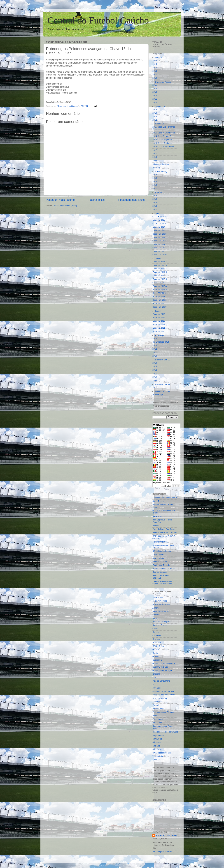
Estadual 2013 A (160, 276)
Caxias (155, 629)
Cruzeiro (156, 639)
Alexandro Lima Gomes (167, 836)
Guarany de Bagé (160, 667)
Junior (158, 213)
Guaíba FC (157, 660)
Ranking (156, 168)
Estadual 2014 (159, 227)
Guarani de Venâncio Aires (164, 664)
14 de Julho (157, 597)
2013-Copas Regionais (162, 143)
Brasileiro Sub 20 (163, 360)
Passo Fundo (158, 709)
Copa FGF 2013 (159, 234)
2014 (155, 64)
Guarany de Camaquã (162, 671)
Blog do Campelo (160, 572)
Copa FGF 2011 (159, 248)
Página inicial (96, 200)
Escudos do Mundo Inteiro (164, 569)
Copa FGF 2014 (159, 223)
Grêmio (156, 657)
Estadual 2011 (159, 244)
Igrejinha (156, 674)
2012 (155, 71)
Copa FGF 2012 (159, 241)
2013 (155, 68)
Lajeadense (157, 702)
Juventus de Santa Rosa (163, 691)
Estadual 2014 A (160, 269)
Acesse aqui (158, 394)
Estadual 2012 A (160, 286)
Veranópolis (158, 756)
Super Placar (158, 501)
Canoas (156, 632)
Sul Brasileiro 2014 (161, 342)
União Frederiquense (162, 753)
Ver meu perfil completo (163, 852)
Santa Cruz (157, 739)
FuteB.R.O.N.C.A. (160, 542)
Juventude (157, 688)
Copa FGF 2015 (159, 217)
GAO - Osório (158, 646)
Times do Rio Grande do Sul (165, 498)
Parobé (156, 705)
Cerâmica (157, 636)
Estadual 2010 (159, 251)
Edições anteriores (161, 164)
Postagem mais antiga (132, 200)
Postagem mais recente (60, 200)
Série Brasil (157, 516)
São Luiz (156, 746)
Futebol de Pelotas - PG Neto (165, 533)
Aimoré (156, 608)
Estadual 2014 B (160, 272)
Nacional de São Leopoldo (164, 695)
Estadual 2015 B (160, 265)
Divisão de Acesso (163, 82)
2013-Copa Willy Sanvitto (163, 147)
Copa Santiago (162, 172)
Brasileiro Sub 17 (163, 384)
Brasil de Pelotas (160, 625)
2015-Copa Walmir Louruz (164, 133)
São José (157, 742)
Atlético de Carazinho (162, 611)
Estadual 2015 (159, 220)
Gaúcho (156, 650)
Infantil (158, 311)
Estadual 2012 (159, 237)
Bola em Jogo (158, 558)
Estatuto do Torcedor (161, 565)
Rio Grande (157, 723)
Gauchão (159, 57)
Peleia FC (157, 526)
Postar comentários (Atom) (65, 206)
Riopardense (158, 735)
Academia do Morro (161, 604)
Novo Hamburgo (160, 698)
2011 (155, 75)
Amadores (160, 335)
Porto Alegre (158, 719)
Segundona (160, 106)
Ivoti (154, 684)
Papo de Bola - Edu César (164, 529)
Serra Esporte (159, 555)
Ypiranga (156, 760)
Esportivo (157, 643)
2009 (155, 161)
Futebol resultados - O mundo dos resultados (162, 583)
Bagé (155, 618)
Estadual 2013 (159, 230)
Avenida (156, 615)
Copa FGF (160, 124)
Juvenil (158, 259)
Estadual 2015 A (160, 262)
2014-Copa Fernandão (162, 136)
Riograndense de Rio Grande (165, 732)
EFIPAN (159, 192)
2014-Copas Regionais (162, 140)
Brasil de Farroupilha (161, 622)
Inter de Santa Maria (161, 681)
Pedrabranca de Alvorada (163, 712)
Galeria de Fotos (162, 391)
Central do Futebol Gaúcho (98, 20)
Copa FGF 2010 (159, 255)
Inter (154, 677)
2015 (155, 61)
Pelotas (156, 716)
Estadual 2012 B (160, 290)
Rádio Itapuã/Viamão (162, 551)
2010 (155, 78)
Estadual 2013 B (160, 279)
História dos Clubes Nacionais (161, 577)
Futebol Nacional (160, 562)
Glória (155, 653)
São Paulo (157, 749)
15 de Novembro (160, 601)
